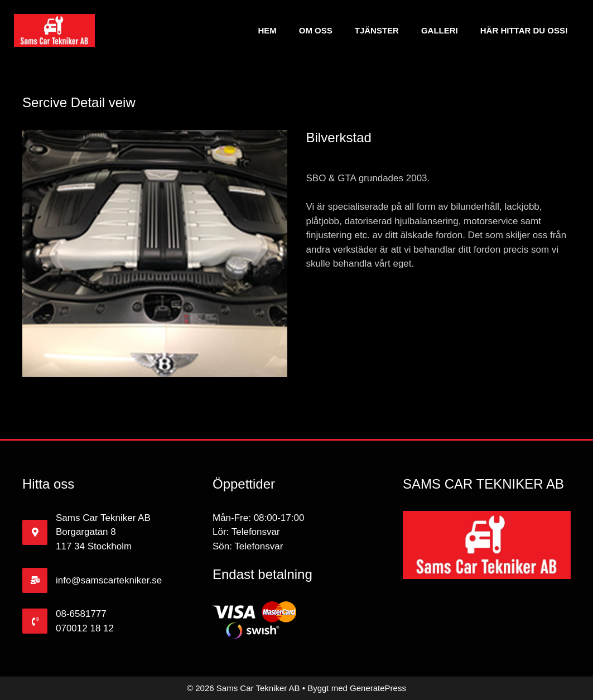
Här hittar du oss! (524, 30)
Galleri (440, 30)
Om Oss (316, 30)
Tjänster (377, 30)
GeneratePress (378, 688)
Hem (267, 30)
